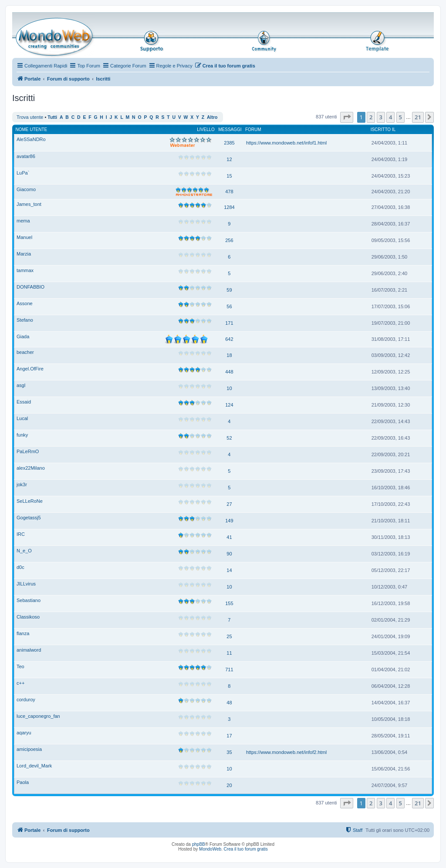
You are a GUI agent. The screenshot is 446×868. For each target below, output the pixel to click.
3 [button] (381, 117)
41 (229, 537)
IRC (21, 534)
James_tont (29, 204)
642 (229, 339)
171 (229, 323)
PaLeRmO (28, 451)
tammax (25, 270)
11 (229, 653)
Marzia (24, 254)
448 (229, 372)
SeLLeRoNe (30, 501)
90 (229, 554)
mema (23, 221)
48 (229, 703)
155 (229, 603)
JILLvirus (26, 584)
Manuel (24, 237)
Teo (20, 666)
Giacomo (26, 189)
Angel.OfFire (30, 369)
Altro (212, 117)
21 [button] (418, 117)
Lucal (22, 418)
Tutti (52, 117)
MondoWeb (210, 849)
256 (229, 240)
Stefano (25, 320)
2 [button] (371, 117)
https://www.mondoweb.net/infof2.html (286, 752)
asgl (21, 385)
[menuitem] (225, 66)
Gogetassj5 (29, 518)
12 (229, 159)
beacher (25, 352)
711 (229, 670)
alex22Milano (31, 468)
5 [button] (400, 117)
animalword (29, 650)
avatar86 (26, 156)
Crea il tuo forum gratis (246, 849)
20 (229, 785)
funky (22, 435)
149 (229, 521)
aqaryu (24, 733)
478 (229, 192)
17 (229, 736)
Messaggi (230, 130)
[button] (347, 117)
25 (229, 636)
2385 (229, 143)
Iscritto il (383, 130)
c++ (20, 683)
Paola (23, 782)
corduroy (26, 700)
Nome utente (32, 130)
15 (229, 176)
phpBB (199, 844)
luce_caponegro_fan (38, 716)
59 (229, 290)
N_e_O (24, 551)
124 (229, 405)
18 (229, 355)
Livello (206, 130)
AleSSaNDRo (31, 139)
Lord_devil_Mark (34, 766)
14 (229, 570)
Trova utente (30, 117)
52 (229, 438)
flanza (23, 633)
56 (229, 306)
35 (229, 752)
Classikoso (28, 617)
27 (229, 504)
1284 (229, 207)
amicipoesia (29, 749)
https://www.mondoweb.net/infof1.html (286, 143)
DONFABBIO (30, 287)
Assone (25, 303)
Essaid (24, 402)
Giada (23, 336)
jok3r (22, 484)
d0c (20, 567)
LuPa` (23, 173)
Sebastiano (29, 600)
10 (229, 388)
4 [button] (390, 117)
